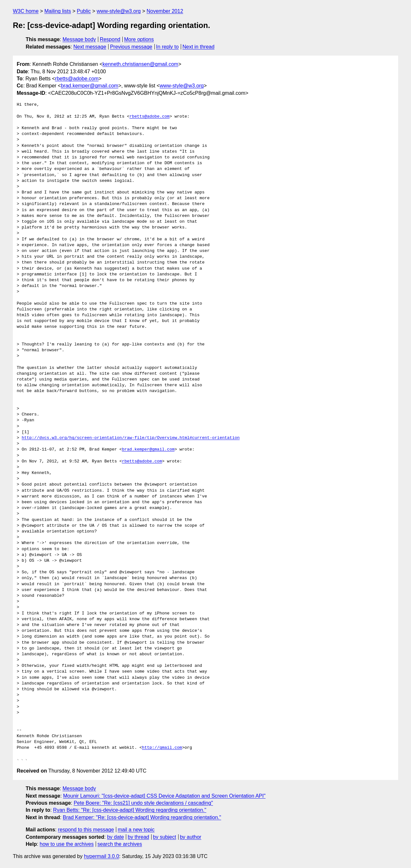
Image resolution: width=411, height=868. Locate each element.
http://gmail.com (162, 748)
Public (84, 11)
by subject (164, 837)
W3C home (26, 11)
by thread (139, 837)
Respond (110, 39)
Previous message (131, 47)
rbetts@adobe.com (77, 79)
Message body (79, 39)
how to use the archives (67, 844)
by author (191, 837)
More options (139, 39)
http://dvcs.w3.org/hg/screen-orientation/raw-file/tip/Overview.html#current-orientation (131, 438)
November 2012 (165, 11)
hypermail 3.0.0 (101, 856)
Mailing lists (58, 11)
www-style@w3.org (119, 11)
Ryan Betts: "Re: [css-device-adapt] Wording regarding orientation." (130, 810)
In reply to (167, 47)
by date (115, 837)
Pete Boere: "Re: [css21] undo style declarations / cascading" (143, 803)
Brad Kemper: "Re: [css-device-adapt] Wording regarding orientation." (142, 817)
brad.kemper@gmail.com (89, 86)
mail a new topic (136, 830)
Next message (90, 47)
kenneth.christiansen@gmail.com (140, 64)
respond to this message (86, 830)
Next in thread (198, 47)
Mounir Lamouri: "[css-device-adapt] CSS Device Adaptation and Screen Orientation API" (164, 796)
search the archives (120, 844)
